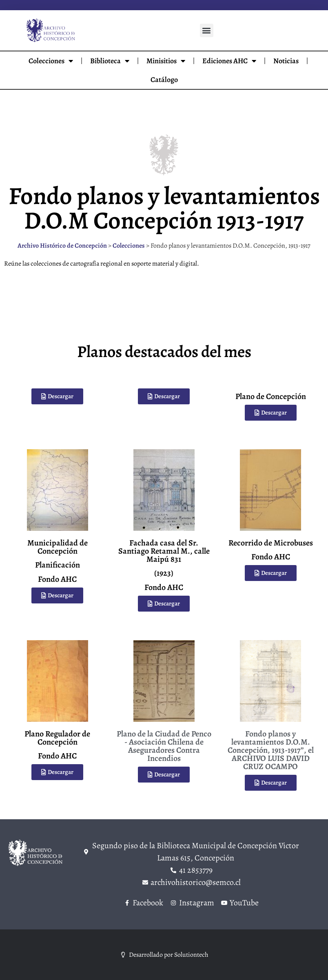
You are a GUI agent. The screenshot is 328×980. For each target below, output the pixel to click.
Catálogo (164, 80)
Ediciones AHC (229, 61)
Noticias (286, 61)
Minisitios (166, 61)
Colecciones (51, 61)
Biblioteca (110, 61)
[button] (207, 30)
